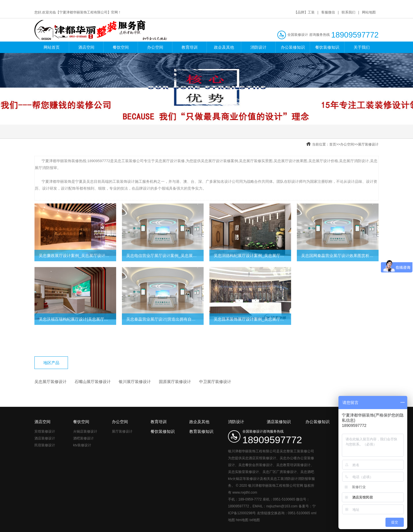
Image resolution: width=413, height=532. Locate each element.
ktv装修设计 (82, 445)
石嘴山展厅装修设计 (93, 382)
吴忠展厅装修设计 (50, 382)
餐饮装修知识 (327, 47)
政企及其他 (224, 47)
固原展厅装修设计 (175, 382)
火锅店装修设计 (85, 431)
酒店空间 (86, 47)
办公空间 (155, 47)
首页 (333, 144)
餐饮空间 (121, 47)
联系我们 (348, 12)
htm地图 (242, 520)
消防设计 (258, 47)
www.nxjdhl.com (245, 492)
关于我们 (362, 47)
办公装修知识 (293, 47)
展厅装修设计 (368, 144)
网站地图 (369, 12)
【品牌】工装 (304, 12)
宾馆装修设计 (45, 431)
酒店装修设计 (45, 438)
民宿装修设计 (45, 445)
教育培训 (190, 47)
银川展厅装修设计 (135, 382)
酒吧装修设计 (83, 438)
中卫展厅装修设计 (215, 382)
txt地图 (255, 520)
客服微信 (328, 12)
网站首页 (52, 47)
